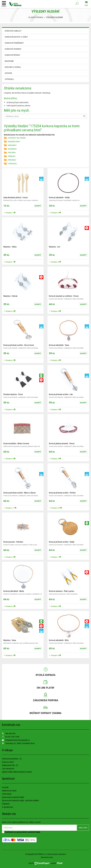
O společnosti (7, 807)
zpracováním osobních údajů (28, 832)
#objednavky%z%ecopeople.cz (18, 740)
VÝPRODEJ (9, 79)
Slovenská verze (47, 857)
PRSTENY (12, 153)
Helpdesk (6, 804)
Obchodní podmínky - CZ (12, 759)
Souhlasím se (21, 832)
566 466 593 (10, 733)
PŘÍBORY (12, 156)
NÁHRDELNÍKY (14, 142)
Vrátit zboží (7, 794)
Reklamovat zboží (9, 791)
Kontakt (5, 787)
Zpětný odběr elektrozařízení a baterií (17, 772)
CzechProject (42, 863)
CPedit (60, 863)
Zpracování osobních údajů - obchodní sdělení (20, 800)
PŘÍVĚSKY (12, 160)
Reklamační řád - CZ (10, 765)
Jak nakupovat (8, 769)
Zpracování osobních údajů (13, 797)
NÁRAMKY (12, 145)
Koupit (38, 206)
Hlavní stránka (36, 17)
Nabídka (4, 4)
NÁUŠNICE (12, 149)
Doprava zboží (8, 762)
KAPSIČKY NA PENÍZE (17, 138)
